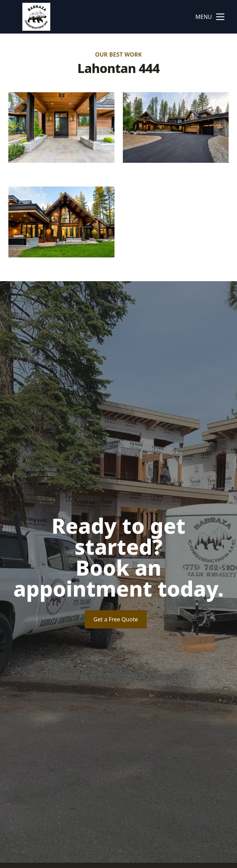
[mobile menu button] (220, 17)
